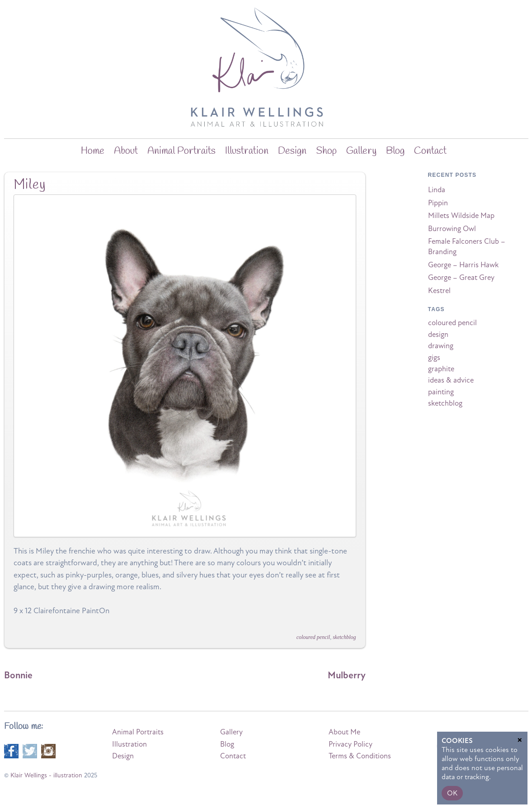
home (93, 151)
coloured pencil (313, 637)
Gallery (361, 151)
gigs (434, 358)
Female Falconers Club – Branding (467, 247)
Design (292, 151)
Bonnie (18, 675)
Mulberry (347, 675)
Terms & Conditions (360, 756)
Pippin (438, 203)
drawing (441, 346)
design (438, 335)
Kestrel (439, 291)
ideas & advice (451, 380)
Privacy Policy (351, 744)
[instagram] (48, 751)
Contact (430, 151)
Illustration (247, 151)
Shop (326, 151)
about (126, 151)
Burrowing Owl (452, 229)
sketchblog (344, 637)
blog (395, 151)
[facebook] (11, 751)
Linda (437, 190)
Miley (30, 185)
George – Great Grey (461, 278)
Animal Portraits (181, 151)
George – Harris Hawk (463, 265)
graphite (441, 369)
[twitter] (30, 751)
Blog (227, 744)
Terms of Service (495, 757)
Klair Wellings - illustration (46, 775)
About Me (344, 732)
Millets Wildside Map (461, 216)
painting (441, 392)
